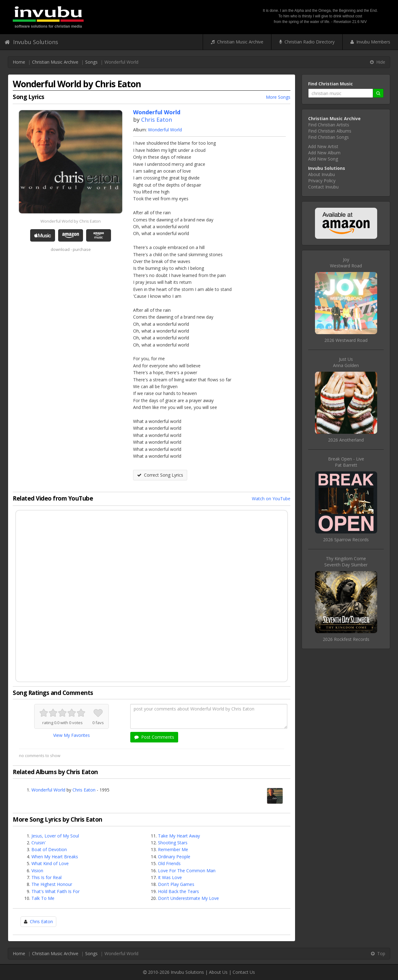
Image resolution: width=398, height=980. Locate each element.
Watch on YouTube (271, 499)
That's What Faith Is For (56, 891)
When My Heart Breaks (55, 857)
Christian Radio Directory (307, 42)
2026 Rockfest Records (346, 639)
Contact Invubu (323, 187)
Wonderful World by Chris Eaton (71, 221)
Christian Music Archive (237, 42)
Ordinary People (174, 857)
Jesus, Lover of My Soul (55, 836)
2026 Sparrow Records (346, 540)
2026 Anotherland (346, 440)
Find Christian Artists (329, 125)
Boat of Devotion (49, 849)
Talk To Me (43, 898)
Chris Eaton (157, 120)
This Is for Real (46, 877)
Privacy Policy (322, 181)
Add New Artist (323, 146)
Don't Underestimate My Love (188, 898)
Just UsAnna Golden (346, 362)
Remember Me (173, 849)
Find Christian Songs (329, 137)
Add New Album (324, 153)
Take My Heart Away (179, 836)
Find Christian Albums (330, 131)
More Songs (278, 97)
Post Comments (154, 737)
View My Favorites (72, 735)
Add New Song (323, 159)
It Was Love (170, 877)
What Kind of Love (50, 863)
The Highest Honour (52, 884)
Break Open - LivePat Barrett (346, 462)
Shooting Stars (173, 843)
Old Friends (169, 863)
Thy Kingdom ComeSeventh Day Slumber (346, 562)
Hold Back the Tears (178, 891)
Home (19, 62)
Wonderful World (165, 130)
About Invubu (322, 174)
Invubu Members (370, 42)
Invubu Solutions (31, 42)
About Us (218, 972)
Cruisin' (39, 843)
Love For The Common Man (187, 871)
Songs (91, 62)
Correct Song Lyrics (160, 475)
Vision (37, 871)
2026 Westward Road (346, 340)
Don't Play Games (176, 884)
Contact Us (244, 972)
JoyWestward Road (346, 263)
